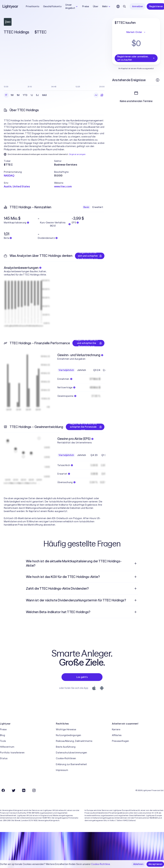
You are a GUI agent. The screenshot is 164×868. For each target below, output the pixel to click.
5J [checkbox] (37, 95)
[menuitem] (82, 563)
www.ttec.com (63, 186)
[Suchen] (124, 6)
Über (96, 6)
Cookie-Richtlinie (100, 864)
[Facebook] (3, 790)
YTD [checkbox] (25, 95)
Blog (2, 735)
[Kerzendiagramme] (102, 95)
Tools (3, 741)
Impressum (62, 770)
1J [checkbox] (32, 95)
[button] (29, 161)
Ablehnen (138, 864)
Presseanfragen (121, 741)
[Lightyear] (11, 6)
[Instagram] (34, 790)
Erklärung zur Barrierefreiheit (71, 764)
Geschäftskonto (52, 6)
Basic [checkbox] (86, 207)
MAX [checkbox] (45, 95)
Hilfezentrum (7, 747)
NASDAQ (9, 175)
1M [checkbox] (18, 95)
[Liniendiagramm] (96, 95)
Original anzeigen (77, 154)
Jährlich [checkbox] (81, 370)
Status (4, 758)
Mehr (107, 6)
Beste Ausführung (66, 747)
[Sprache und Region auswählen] (118, 6)
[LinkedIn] (24, 790)
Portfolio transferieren (12, 753)
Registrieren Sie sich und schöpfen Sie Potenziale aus (90, 256)
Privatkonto (33, 6)
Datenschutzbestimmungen (71, 753)
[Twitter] (13, 790)
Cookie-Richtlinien (66, 758)
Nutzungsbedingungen (68, 735)
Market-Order (136, 32)
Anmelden (137, 6)
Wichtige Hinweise (66, 729)
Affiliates (117, 735)
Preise (86, 6)
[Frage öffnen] (135, 563)
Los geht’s (82, 677)
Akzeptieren (155, 864)
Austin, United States (17, 186)
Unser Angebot (72, 6)
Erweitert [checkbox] (98, 207)
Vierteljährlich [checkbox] (66, 370)
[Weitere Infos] (158, 80)
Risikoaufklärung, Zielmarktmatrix (74, 741)
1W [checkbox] (12, 95)
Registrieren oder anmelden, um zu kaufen (136, 58)
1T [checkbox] (6, 95)
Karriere (116, 729)
